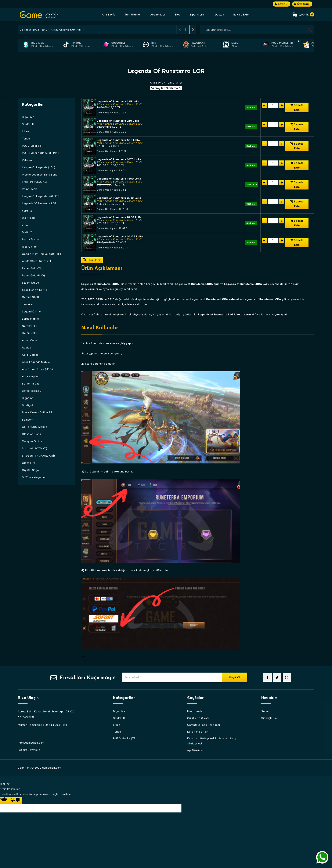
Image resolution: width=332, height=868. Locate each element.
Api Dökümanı (196, 750)
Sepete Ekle (297, 107)
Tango (26, 139)
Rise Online (29, 247)
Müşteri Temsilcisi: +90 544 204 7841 (43, 725)
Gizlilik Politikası (198, 718)
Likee (26, 131)
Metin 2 (27, 232)
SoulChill (28, 124)
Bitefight (28, 405)
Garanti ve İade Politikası (204, 725)
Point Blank (30, 189)
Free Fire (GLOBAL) (35, 182)
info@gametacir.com (31, 743)
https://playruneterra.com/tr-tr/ (102, 353)
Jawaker (28, 304)
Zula (25, 225)
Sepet (265, 711)
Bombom (28, 420)
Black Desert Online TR (37, 412)
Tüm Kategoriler (34, 477)
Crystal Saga (30, 470)
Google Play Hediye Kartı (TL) (41, 254)
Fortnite (27, 211)
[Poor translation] (15, 800)
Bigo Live (28, 117)
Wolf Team (29, 218)
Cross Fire (29, 463)
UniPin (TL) (29, 333)
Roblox (26, 348)
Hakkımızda (195, 711)
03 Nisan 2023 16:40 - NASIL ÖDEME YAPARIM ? (52, 30)
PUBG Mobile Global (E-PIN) (40, 153)
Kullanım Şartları (198, 732)
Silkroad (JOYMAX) (35, 448)
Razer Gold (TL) (32, 268)
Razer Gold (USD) (34, 275)
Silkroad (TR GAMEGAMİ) (38, 456)
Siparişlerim (198, 15)
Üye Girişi (302, 4)
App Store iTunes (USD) (37, 369)
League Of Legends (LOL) (39, 167)
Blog (178, 15)
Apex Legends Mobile (36, 362)
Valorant (27, 160)
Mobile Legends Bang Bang (40, 175)
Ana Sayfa (109, 15)
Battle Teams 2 (32, 391)
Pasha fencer (31, 239)
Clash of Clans (31, 434)
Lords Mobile (30, 319)
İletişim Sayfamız (29, 750)
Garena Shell (30, 297)
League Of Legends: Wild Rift (41, 196)
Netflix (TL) (29, 326)
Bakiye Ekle (241, 15)
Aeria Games (30, 355)
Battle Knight (30, 384)
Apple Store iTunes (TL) (37, 261)
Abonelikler (158, 15)
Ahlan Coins (30, 340)
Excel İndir (92, 260)
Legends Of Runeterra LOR (39, 203)
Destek (220, 15)
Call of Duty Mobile (35, 427)
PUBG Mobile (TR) (34, 146)
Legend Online (31, 311)
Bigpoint (27, 398)
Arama (310, 30)
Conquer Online (32, 441)
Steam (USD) (30, 283)
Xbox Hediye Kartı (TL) (37, 290)
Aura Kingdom (31, 376)
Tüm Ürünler (133, 15)
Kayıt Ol (282, 4)
